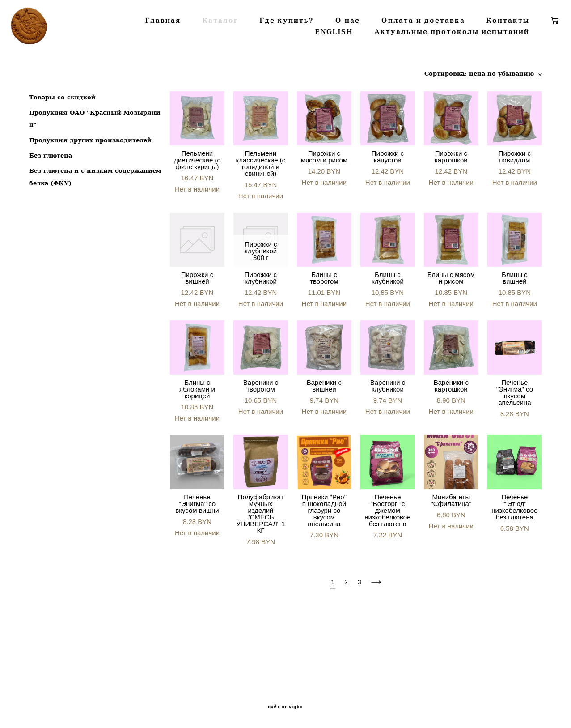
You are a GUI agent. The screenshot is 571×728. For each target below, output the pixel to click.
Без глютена (51, 211)
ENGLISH (315, 59)
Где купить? (332, 48)
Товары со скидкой (62, 152)
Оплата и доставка (468, 48)
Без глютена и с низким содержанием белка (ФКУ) (95, 232)
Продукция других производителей (90, 195)
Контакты (253, 59)
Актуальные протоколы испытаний (433, 59)
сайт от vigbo (285, 707)
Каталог (266, 48)
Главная (208, 48)
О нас (393, 48)
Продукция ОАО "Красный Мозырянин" (95, 174)
